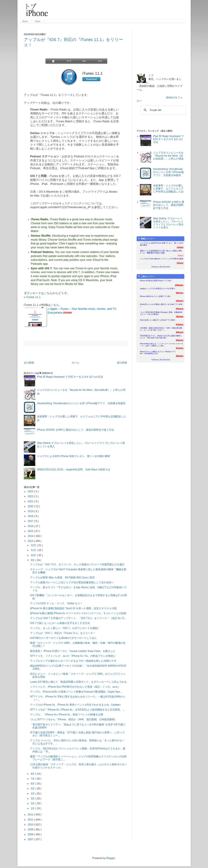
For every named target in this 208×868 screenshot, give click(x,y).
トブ (151, 75)
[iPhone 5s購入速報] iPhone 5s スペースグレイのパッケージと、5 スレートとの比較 (78, 613)
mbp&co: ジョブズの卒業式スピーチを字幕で (158, 289)
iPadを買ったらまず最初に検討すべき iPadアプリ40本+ (161, 305)
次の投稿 (29, 363)
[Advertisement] (118, 11)
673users (180, 324)
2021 (31, 501)
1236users (179, 285)
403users (180, 356)
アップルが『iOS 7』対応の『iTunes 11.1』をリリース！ (63, 633)
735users (180, 316)
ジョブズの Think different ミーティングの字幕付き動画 (162, 259)
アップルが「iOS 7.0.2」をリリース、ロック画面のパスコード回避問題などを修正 (77, 564)
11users (180, 247)
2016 (31, 526)
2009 (31, 829)
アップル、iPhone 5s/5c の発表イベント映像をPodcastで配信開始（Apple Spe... (76, 692)
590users (180, 332)
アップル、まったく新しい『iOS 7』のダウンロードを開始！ (65, 628)
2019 (31, 511)
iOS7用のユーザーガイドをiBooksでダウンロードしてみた (63, 638)
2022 (31, 496)
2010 (31, 825)
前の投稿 (122, 363)
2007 (31, 839)
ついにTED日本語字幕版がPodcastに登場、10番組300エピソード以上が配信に (161, 313)
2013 (31, 541)
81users (180, 263)
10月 (34, 555)
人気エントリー (146, 276)
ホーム (75, 363)
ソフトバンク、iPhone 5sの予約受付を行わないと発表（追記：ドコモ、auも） (75, 687)
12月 (34, 545)
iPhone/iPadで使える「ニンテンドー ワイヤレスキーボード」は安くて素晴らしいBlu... (161, 345)
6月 (33, 784)
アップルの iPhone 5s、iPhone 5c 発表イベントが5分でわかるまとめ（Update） (76, 705)
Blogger (111, 858)
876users (180, 309)
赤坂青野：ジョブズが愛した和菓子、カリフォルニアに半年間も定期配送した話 (168, 189)
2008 (31, 834)
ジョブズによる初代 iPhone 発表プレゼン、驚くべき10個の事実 (74, 456)
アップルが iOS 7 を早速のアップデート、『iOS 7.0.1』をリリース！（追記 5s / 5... (78, 618)
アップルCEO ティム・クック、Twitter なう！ (56, 603)
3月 (33, 799)
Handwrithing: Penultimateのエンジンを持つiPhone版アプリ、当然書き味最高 (81, 403)
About (38, 21)
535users (180, 340)
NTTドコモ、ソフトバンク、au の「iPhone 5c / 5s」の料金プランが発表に (73, 656)
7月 (33, 779)
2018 (31, 516)
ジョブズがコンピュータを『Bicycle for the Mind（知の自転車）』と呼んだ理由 (168, 156)
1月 (33, 808)
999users (180, 293)
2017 (31, 521)
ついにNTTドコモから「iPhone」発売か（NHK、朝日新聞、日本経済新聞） (73, 719)
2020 (31, 506)
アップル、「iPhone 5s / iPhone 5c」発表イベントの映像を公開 (67, 715)
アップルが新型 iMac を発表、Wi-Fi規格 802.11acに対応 (62, 577)
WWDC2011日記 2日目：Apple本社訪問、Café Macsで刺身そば (74, 469)
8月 (33, 774)
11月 (34, 550)
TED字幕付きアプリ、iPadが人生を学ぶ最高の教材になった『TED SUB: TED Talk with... (161, 337)
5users (181, 255)
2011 (31, 820)
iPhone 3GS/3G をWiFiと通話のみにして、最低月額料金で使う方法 (76, 430)
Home (25, 21)
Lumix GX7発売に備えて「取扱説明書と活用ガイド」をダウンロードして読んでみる (78, 682)
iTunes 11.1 (33, 297)
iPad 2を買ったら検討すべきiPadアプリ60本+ (158, 320)
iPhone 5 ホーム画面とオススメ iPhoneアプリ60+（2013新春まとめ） (158, 353)
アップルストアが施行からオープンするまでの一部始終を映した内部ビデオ (73, 661)
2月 (33, 803)
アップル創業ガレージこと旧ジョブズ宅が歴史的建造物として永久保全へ (72, 582)
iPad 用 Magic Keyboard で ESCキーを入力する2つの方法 (70, 377)
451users (180, 348)
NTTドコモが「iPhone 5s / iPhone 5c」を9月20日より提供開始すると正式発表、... (77, 710)
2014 (31, 536)
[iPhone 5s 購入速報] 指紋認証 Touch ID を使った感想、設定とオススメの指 (73, 608)
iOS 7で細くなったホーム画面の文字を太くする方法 (60, 623)
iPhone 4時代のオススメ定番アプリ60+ (155, 296)
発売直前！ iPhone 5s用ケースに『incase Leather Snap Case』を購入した (73, 651)
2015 (31, 531)
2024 (31, 491)
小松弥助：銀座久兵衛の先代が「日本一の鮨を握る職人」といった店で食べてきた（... (161, 329)
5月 (33, 789)
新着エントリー (146, 239)
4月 (33, 794)
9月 (33, 560)
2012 (31, 815)
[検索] (163, 110)
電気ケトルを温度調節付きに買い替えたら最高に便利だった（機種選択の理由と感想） (161, 252)
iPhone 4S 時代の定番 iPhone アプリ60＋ (156, 281)
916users (180, 301)
